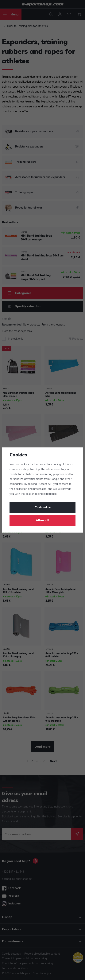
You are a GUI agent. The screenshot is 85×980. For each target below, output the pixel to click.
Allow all (42, 521)
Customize (43, 508)
